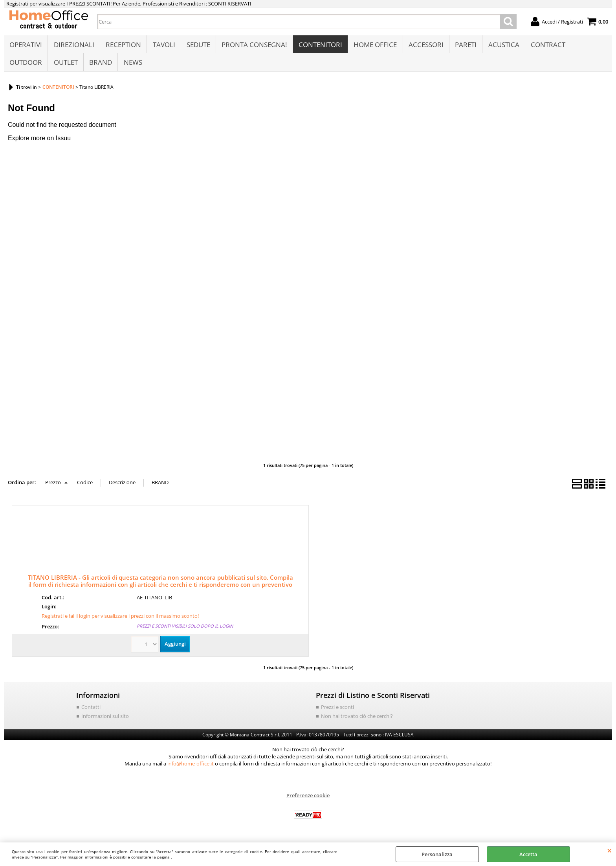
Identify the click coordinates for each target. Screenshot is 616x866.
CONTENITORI (319, 46)
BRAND (100, 65)
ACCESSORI (424, 46)
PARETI (464, 46)
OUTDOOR (26, 65)
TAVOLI (163, 46)
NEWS (132, 65)
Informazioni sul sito (105, 720)
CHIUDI (610, 850)
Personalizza (437, 854)
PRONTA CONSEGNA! (253, 46)
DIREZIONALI (74, 46)
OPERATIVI (26, 46)
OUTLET (65, 65)
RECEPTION (123, 46)
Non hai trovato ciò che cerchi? (357, 720)
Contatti (91, 711)
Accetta (528, 854)
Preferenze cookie (308, 800)
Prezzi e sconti (337, 711)
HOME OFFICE (374, 46)
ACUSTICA (502, 46)
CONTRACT (546, 46)
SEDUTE (198, 46)
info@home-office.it (191, 768)
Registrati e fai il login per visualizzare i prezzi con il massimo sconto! (120, 620)
